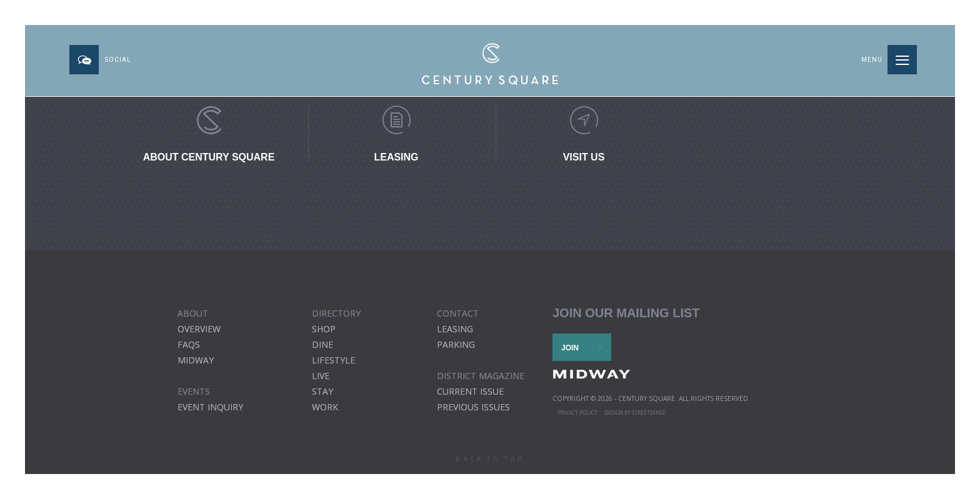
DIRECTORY (336, 313)
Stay (322, 391)
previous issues (473, 407)
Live (321, 376)
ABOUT (193, 313)
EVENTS (194, 391)
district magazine (481, 376)
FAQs (189, 344)
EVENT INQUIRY (210, 407)
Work (325, 407)
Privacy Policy (577, 413)
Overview (199, 329)
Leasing (455, 329)
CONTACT (458, 313)
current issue (470, 391)
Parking (456, 344)
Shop (324, 329)
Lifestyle (333, 360)
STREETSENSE (649, 413)
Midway (196, 360)
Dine (322, 344)
